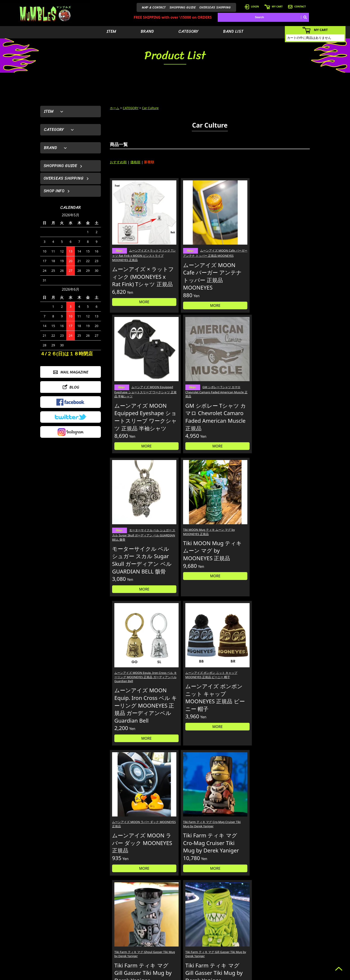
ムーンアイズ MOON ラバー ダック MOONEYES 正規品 (132, 535)
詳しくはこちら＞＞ (110, 885)
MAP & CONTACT (154, 8)
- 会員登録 (248, 928)
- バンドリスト (219, 948)
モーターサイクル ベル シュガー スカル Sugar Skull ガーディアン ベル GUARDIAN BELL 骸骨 (133, 385)
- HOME (286, 928)
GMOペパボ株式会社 (188, 976)
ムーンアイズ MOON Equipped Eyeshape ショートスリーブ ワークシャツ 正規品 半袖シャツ (235, 236)
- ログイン (248, 934)
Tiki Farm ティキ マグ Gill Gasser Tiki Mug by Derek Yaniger (284, 537)
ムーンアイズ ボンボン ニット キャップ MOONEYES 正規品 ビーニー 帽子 (286, 382)
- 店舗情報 (287, 941)
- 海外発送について (253, 948)
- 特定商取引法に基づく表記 (259, 961)
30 (246, 621)
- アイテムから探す (222, 928)
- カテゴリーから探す (223, 941)
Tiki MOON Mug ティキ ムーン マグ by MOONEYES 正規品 (184, 382)
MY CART (274, 6)
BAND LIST (233, 31)
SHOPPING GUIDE (183, 8)
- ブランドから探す (222, 934)
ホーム (115, 108)
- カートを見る (251, 941)
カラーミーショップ (141, 976)
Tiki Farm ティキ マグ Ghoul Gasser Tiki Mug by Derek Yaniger (234, 537)
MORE (133, 300)
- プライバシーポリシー (296, 955)
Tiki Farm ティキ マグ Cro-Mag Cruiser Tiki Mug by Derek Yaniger (182, 537)
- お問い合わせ (290, 948)
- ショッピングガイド (255, 955)
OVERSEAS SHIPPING (215, 8)
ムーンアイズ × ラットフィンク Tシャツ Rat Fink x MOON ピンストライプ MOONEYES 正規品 (133, 236)
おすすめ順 (118, 162)
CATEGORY (188, 31)
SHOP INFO (54, 191)
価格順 (135, 162)
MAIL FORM (74, 957)
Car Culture (150, 108)
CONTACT (297, 6)
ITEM (111, 31)
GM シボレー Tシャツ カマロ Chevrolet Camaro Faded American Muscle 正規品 (286, 236)
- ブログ (286, 934)
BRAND (147, 31)
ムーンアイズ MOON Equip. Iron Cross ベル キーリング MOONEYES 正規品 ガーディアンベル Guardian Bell (235, 384)
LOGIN (252, 6)
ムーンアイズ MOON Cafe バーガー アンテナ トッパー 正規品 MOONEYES (184, 236)
